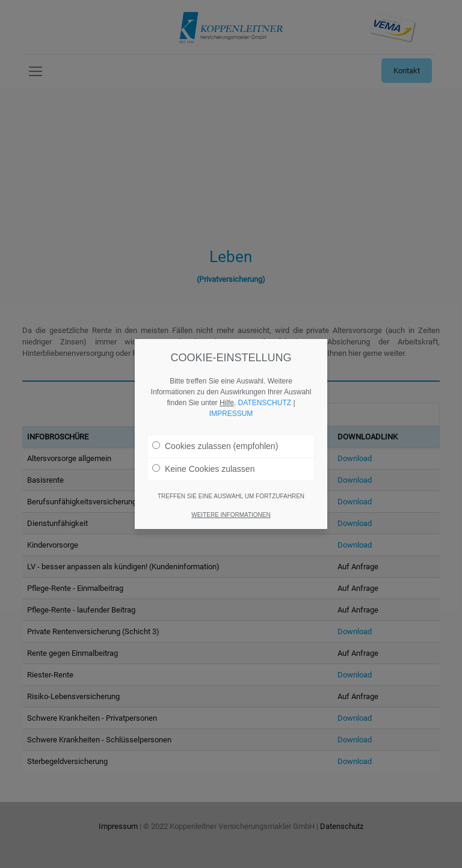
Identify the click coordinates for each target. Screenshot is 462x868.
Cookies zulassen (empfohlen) (215, 427)
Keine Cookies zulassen (203, 450)
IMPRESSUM (231, 394)
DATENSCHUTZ (265, 384)
